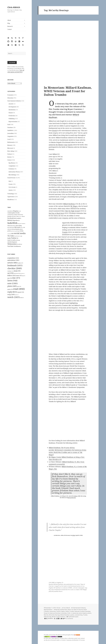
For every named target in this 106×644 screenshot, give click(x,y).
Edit (10, 181)
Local (9, 139)
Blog (9, 23)
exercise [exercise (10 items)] (17, 273)
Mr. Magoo (74, 206)
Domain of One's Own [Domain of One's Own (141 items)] (13, 216)
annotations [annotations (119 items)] (10, 211)
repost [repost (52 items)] (21, 292)
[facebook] (45, 619)
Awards (11, 104)
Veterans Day (48, 617)
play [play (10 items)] (19, 286)
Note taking (11, 151)
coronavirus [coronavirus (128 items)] (10, 215)
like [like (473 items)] (16, 278)
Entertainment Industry (14, 101)
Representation (13, 122)
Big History (12, 163)
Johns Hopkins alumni (85, 613)
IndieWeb (10, 130)
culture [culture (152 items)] (16, 215)
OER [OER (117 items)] (24, 227)
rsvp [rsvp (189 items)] (11, 294)
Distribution (12, 110)
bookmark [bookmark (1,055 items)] (15, 265)
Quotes (11, 190)
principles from (73, 635)
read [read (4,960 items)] (19, 289)
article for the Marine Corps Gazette (61, 145)
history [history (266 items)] (10, 220)
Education (10, 98)
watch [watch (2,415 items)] (14, 297)
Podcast (10, 154)
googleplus (50, 618)
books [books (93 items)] (20, 211)
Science (10, 160)
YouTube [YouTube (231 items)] (10, 246)
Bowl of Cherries (72, 498)
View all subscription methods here (16, 71)
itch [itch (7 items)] (24, 276)
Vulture (76, 496)
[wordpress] (63, 619)
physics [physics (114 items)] (21, 229)
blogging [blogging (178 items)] (16, 211)
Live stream (12, 187)
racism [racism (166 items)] (21, 231)
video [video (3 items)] (17, 295)
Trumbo (65, 232)
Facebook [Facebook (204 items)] (10, 218)
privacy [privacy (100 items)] (13, 231)
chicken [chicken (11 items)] (10, 271)
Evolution (11, 169)
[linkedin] (58, 619)
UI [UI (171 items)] (18, 238)
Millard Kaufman (69, 204)
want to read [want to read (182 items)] (11, 240)
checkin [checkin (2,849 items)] (15, 268)
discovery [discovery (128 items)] (21, 215)
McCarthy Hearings (54, 615)
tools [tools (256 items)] (9, 238)
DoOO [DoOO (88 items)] (20, 216)
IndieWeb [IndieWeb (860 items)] (12, 223)
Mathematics (11, 142)
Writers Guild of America (59, 617)
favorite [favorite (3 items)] (22, 273)
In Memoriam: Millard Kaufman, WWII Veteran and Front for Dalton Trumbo (68, 91)
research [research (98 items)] (9, 234)
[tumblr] (56, 619)
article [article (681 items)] (12, 263)
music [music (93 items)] (22, 227)
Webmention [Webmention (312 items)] (12, 244)
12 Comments (69, 619)
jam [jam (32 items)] (10, 278)
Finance (11, 113)
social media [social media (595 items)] (20, 233)
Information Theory (14, 172)
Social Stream (11, 178)
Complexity (12, 166)
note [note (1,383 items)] (13, 283)
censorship (53, 611)
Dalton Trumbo (70, 611)
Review (9, 157)
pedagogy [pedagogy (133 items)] (17, 229)
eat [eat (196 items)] (11, 273)
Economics (10, 95)
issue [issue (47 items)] (19, 276)
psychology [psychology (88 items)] (17, 231)
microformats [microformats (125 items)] (11, 227)
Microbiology (12, 175)
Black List (70, 610)
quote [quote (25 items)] (10, 289)
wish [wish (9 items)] (22, 298)
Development (12, 107)
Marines (46, 615)
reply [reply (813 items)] (12, 292)
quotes (72, 615)
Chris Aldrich (14, 7)
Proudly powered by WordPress (53, 635)
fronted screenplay (85, 611)
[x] (47, 619)
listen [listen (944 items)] (12, 280)
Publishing (12, 119)
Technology (11, 194)
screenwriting (79, 615)
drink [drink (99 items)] (17, 271)
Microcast (10, 148)
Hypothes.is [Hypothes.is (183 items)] (16, 220)
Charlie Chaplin (61, 611)
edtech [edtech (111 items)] (23, 216)
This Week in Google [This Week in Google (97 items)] (18, 236)
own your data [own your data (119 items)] (11, 229)
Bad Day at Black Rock (56, 213)
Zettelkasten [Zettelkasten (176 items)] (17, 246)
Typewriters (11, 197)
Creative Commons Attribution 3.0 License (73, 640)
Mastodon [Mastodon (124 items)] (13, 226)
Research (10, 26)
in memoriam (75, 613)
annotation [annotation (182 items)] (13, 260)
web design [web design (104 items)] (18, 240)
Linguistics (10, 136)
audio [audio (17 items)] (20, 263)
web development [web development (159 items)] (12, 242)
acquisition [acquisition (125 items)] (13, 258)
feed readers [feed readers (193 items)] (17, 218)
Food (9, 124)
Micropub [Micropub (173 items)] (17, 227)
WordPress (11, 200)
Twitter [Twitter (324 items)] (14, 238)
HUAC (69, 613)
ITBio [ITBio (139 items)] (9, 226)
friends (55, 131)
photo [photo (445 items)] (12, 286)
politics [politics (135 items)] (9, 231)
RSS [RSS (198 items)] (13, 234)
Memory (10, 145)
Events (10, 184)
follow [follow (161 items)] (12, 275)
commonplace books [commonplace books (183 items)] (13, 213)
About (9, 20)
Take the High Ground (72, 211)
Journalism (11, 133)
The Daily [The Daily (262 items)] (11, 236)
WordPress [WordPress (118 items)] (20, 244)
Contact (10, 29)
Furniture (10, 127)
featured (77, 611)
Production (12, 116)
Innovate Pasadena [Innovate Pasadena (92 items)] (21, 223)
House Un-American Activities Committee (55, 613)
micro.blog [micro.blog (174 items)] (19, 226)
